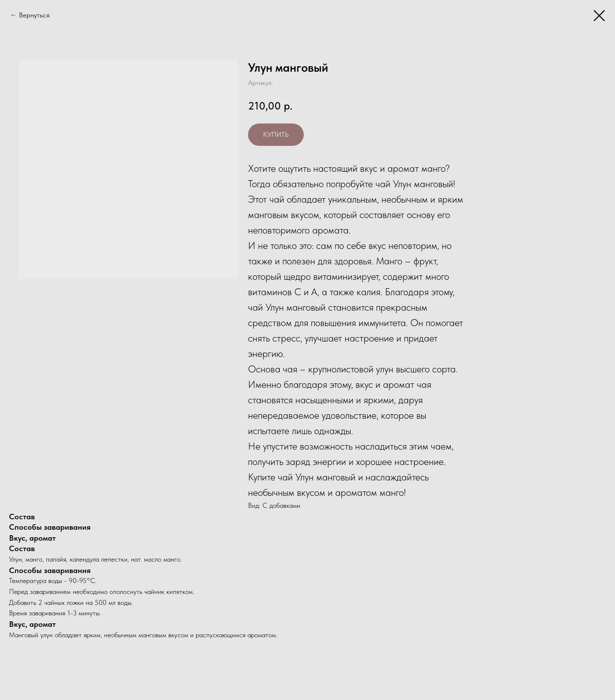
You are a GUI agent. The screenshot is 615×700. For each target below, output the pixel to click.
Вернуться (34, 15)
